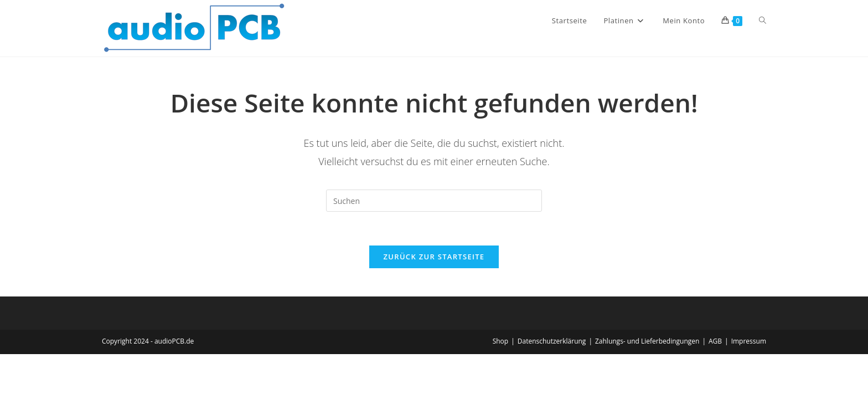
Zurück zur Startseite (434, 257)
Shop (501, 341)
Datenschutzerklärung (552, 341)
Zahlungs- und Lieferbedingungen (647, 341)
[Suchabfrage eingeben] (434, 201)
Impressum (749, 341)
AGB (715, 341)
